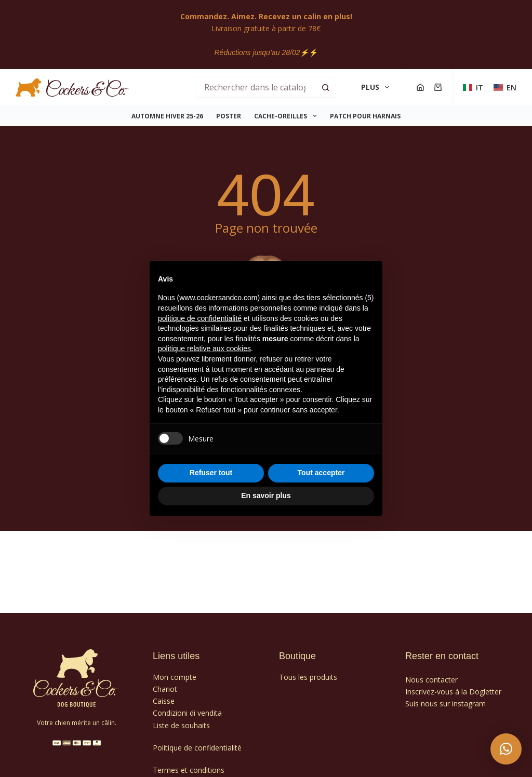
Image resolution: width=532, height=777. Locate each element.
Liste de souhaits (181, 725)
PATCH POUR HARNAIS (365, 116)
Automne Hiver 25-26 (167, 116)
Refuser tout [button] (211, 473)
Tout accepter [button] (321, 473)
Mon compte (175, 677)
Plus (377, 87)
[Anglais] (505, 88)
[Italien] (473, 88)
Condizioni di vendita (187, 713)
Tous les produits (308, 677)
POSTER (229, 116)
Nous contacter (431, 680)
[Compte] (420, 87)
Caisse (164, 701)
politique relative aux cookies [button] (204, 349)
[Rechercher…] (255, 87)
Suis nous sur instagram (445, 704)
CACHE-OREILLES (287, 116)
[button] (506, 749)
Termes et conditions (189, 770)
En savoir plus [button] (266, 495)
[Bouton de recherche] (326, 87)
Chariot (165, 689)
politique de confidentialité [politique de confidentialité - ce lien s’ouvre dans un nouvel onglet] (200, 318)
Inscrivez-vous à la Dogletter (453, 692)
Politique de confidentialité (197, 748)
